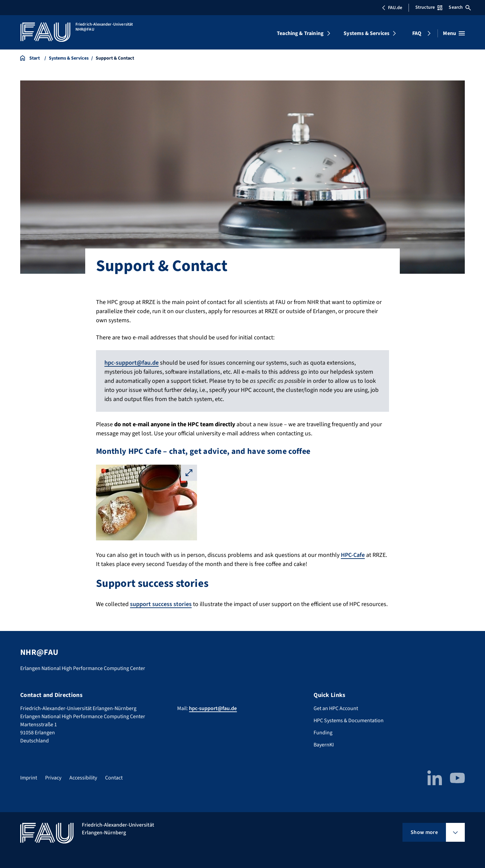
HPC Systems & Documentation (349, 721)
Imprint (29, 778)
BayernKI (324, 745)
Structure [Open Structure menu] (429, 7)
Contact (114, 778)
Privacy (53, 778)
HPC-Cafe (353, 555)
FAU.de (392, 8)
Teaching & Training (300, 33)
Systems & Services (366, 33)
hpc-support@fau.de (132, 363)
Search (460, 7)
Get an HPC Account (336, 708)
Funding (323, 733)
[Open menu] (454, 33)
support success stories (161, 604)
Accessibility (83, 778)
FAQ (417, 33)
